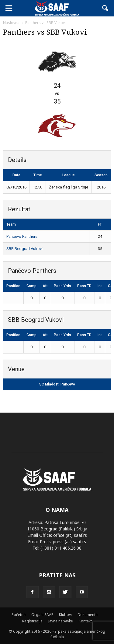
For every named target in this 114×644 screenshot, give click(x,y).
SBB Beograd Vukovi (24, 249)
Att (45, 286)
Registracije (32, 621)
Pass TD (84, 286)
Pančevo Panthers (22, 236)
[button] (105, 8)
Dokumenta (88, 615)
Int (100, 286)
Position (13, 286)
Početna (19, 615)
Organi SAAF (42, 615)
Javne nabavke (61, 621)
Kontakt (85, 621)
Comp (31, 286)
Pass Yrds (62, 286)
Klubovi (65, 615)
